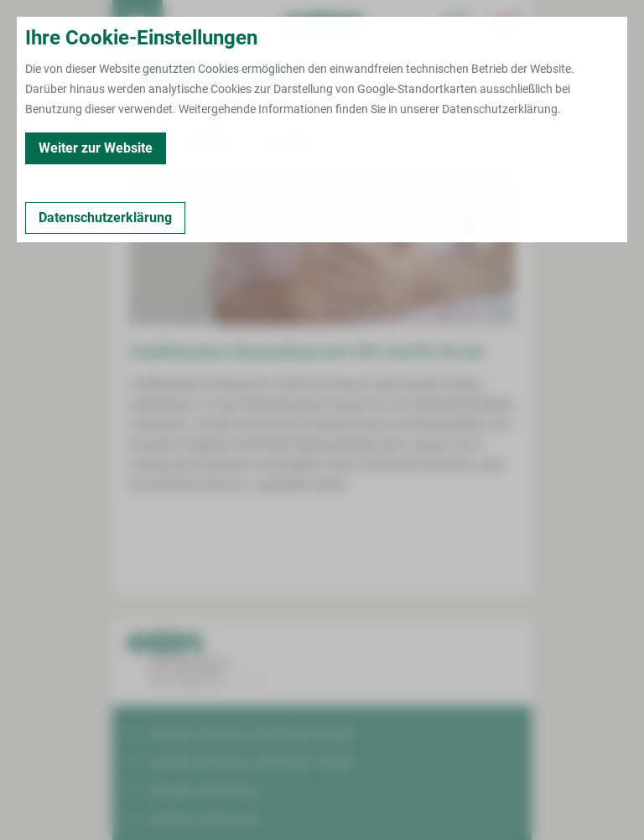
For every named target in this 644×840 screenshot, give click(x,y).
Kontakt (142, 143)
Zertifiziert (208, 143)
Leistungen (281, 143)
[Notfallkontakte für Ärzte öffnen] (456, 25)
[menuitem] (138, 25)
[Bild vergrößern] (322, 248)
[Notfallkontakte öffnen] (506, 25)
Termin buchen (188, 25)
